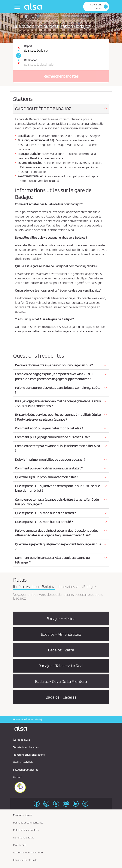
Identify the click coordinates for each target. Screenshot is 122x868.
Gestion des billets (23, 762)
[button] (61, 109)
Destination (31, 60)
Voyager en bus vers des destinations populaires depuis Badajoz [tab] (58, 597)
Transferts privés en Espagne (29, 755)
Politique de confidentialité (28, 823)
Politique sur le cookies (26, 830)
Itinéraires (28, 719)
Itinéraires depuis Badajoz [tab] (34, 587)
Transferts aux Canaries (26, 747)
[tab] (61, 109)
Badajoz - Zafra (61, 650)
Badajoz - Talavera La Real (61, 666)
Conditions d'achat (23, 838)
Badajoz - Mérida (61, 619)
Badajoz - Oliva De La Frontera (61, 681)
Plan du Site (20, 845)
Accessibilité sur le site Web (28, 852)
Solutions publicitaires (26, 770)
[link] (18, 56)
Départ (28, 46)
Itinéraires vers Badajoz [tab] (77, 587)
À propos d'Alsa (21, 740)
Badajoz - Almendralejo (61, 634)
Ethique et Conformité (25, 860)
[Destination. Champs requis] (61, 61)
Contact (17, 777)
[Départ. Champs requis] (61, 46)
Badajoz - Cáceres (61, 697)
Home (16, 719)
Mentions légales (23, 815)
